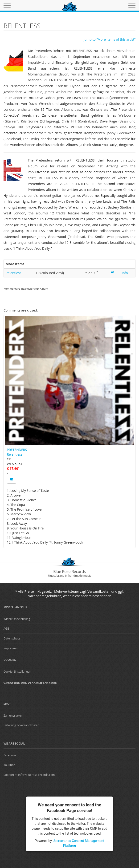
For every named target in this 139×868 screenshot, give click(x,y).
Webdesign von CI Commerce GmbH (30, 683)
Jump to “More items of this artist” (110, 39)
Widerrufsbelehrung (17, 619)
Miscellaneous (15, 607)
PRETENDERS (17, 450)
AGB (6, 629)
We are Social (14, 744)
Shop (7, 704)
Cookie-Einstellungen (17, 672)
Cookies (10, 660)
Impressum (11, 648)
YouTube (9, 765)
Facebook (10, 755)
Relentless (13, 273)
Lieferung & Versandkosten (21, 725)
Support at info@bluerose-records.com (29, 775)
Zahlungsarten (13, 716)
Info (125, 273)
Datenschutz (12, 638)
